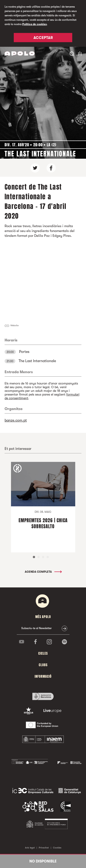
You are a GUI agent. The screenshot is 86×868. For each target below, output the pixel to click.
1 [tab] (34, 557)
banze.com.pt (16, 420)
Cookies (57, 848)
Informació (43, 676)
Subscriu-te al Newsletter (36, 628)
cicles (43, 653)
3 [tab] (43, 557)
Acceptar (43, 38)
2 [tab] (39, 557)
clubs (43, 665)
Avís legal (30, 848)
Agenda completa (43, 572)
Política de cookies (35, 24)
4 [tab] (48, 557)
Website (14, 325)
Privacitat (44, 848)
